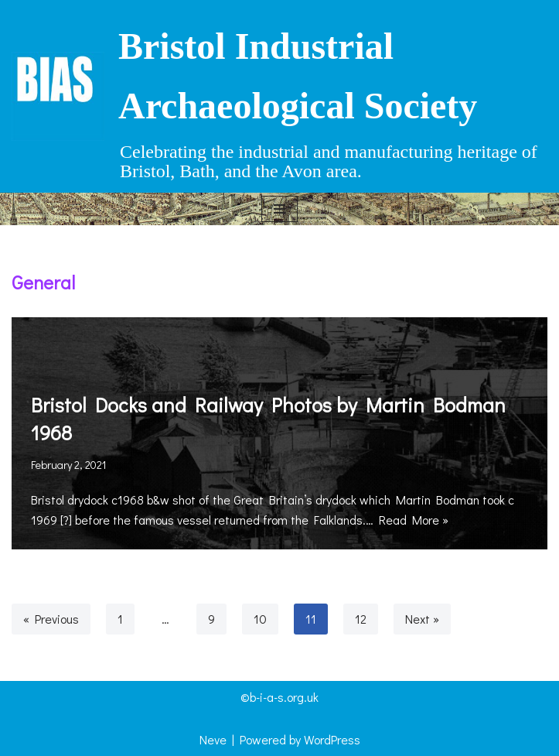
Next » (422, 619)
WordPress (332, 739)
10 (260, 619)
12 (361, 619)
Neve (213, 739)
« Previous (51, 619)
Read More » (414, 520)
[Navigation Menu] (279, 209)
